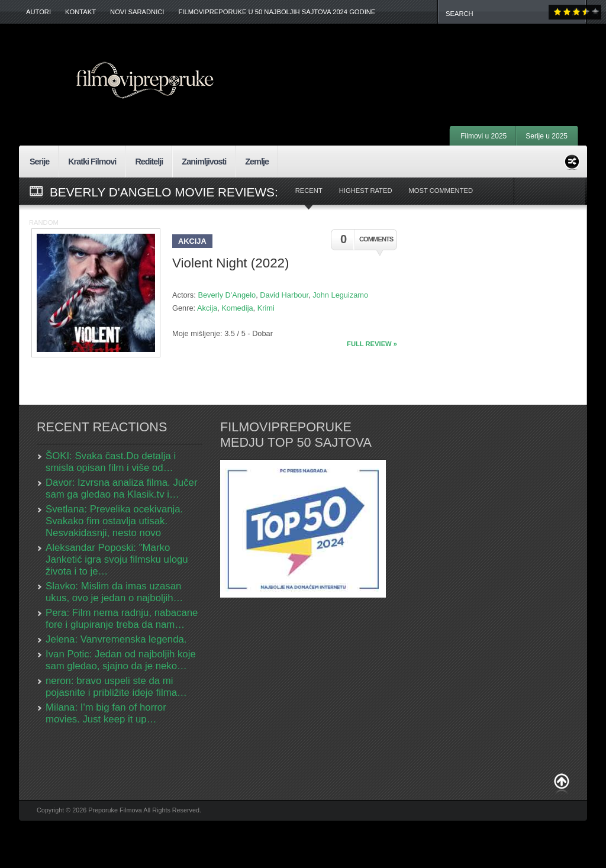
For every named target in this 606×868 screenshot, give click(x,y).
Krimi (266, 308)
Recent (309, 191)
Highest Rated (366, 191)
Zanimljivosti (204, 162)
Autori (38, 12)
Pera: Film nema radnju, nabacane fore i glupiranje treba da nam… (122, 619)
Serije (39, 162)
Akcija (192, 241)
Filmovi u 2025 (483, 136)
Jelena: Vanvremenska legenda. (116, 639)
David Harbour (284, 295)
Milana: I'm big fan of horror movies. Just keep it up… (106, 713)
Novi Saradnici (137, 12)
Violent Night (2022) (231, 263)
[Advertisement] (431, 59)
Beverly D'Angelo (227, 295)
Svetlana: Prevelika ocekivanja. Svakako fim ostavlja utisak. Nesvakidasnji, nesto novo (114, 521)
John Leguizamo (340, 295)
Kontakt (80, 12)
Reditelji (149, 162)
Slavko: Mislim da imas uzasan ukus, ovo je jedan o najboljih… (114, 592)
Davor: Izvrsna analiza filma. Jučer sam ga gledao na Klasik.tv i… (121, 488)
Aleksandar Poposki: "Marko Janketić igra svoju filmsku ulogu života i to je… (117, 559)
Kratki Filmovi (92, 162)
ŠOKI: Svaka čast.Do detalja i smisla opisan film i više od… (111, 462)
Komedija (237, 308)
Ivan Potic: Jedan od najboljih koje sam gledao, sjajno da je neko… (121, 660)
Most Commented (441, 191)
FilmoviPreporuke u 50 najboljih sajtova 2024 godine (277, 12)
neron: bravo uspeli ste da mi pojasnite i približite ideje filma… (116, 687)
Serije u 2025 (547, 136)
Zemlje (257, 162)
